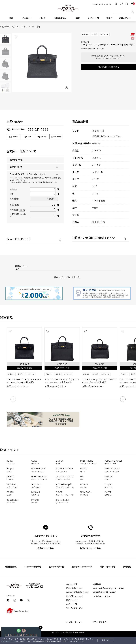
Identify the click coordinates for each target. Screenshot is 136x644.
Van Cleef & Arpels (65, 486)
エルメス (15, 27)
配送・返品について (74, 588)
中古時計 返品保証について (77, 592)
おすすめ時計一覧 (57, 567)
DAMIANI (36, 493)
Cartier (35, 462)
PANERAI (109, 478)
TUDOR (65, 493)
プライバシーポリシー (103, 596)
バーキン (31, 27)
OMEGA (60, 462)
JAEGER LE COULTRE (65, 478)
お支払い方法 (72, 584)
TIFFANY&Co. (86, 493)
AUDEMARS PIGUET (113, 462)
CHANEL (11, 478)
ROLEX (11, 462)
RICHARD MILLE (63, 501)
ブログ (109, 18)
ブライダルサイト (100, 622)
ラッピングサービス (74, 608)
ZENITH (10, 493)
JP (107, 4)
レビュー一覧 (72, 604)
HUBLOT (84, 470)
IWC (82, 478)
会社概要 (97, 584)
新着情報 (127, 567)
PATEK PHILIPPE (88, 462)
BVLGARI (35, 501)
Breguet (10, 470)
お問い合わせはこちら (90, 548)
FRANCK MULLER (112, 470)
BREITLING (12, 486)
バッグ (23, 27)
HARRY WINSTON (39, 478)
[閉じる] (41, 628)
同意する (105, 640)
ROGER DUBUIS (38, 470)
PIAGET (108, 493)
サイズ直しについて (74, 596)
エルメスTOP (5, 27)
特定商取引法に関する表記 (105, 592)
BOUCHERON (13, 501)
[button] (123, 399)
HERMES (84, 486)
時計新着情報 (11, 567)
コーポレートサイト (74, 622)
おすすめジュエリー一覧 (82, 567)
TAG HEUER (37, 486)
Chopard (109, 486)
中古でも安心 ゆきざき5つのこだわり (109, 588)
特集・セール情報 (108, 567)
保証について (72, 600)
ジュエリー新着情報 (33, 567)
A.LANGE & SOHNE (65, 470)
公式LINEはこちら (46, 548)
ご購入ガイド (125, 18)
